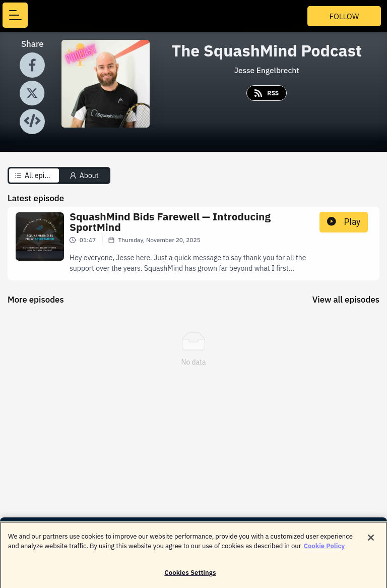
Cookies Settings (190, 576)
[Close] (371, 541)
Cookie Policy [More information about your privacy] (325, 550)
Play (344, 222)
